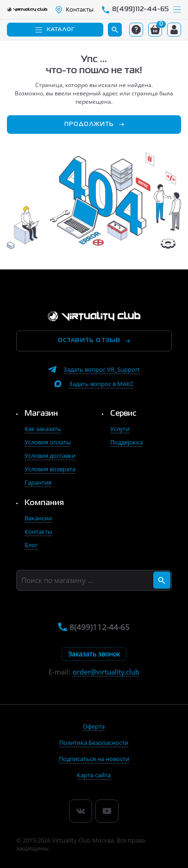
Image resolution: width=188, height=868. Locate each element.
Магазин (41, 414)
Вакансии (38, 518)
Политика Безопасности (94, 743)
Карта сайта (94, 775)
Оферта (94, 726)
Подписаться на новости (94, 759)
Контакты (38, 531)
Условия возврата (50, 469)
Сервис (123, 414)
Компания (44, 503)
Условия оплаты (48, 442)
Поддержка (126, 442)
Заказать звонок (94, 654)
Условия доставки (50, 456)
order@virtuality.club (106, 672)
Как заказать (43, 429)
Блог (31, 545)
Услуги (120, 429)
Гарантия (38, 482)
